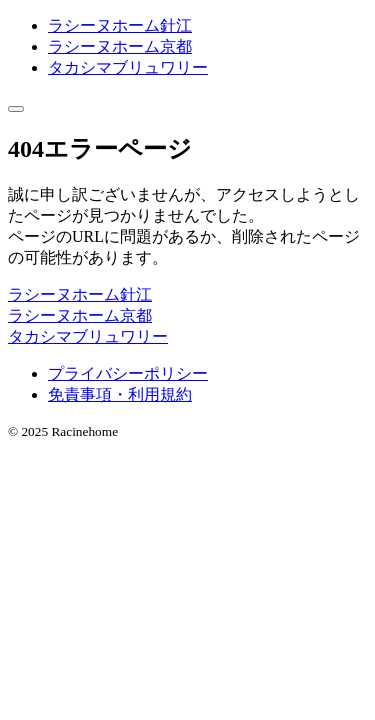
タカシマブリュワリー (128, 67)
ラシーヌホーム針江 (120, 25)
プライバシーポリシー (128, 373)
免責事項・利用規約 (120, 394)
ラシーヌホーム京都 (120, 46)
